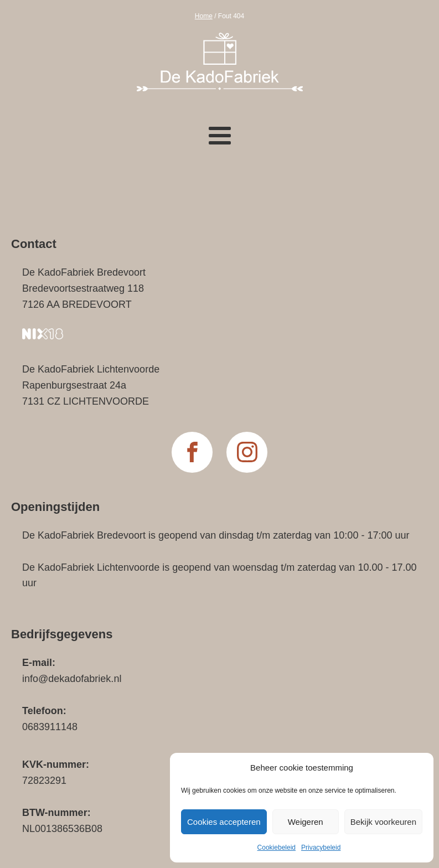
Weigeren (306, 822)
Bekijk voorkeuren (383, 822)
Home (204, 16)
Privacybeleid (321, 848)
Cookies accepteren (224, 822)
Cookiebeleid (277, 848)
